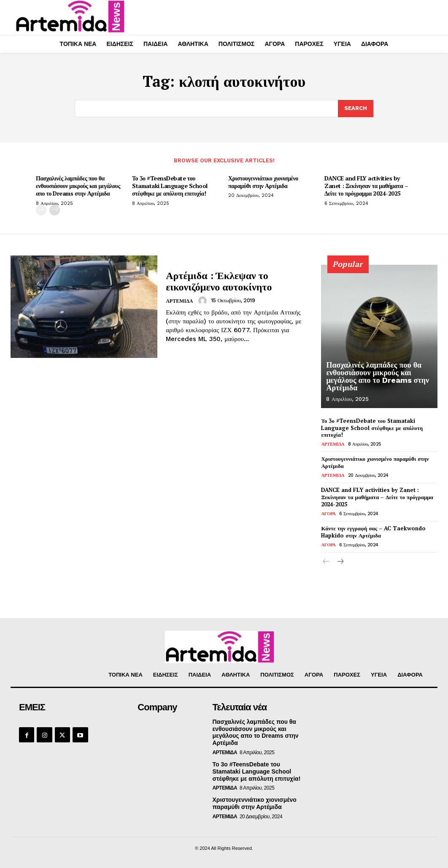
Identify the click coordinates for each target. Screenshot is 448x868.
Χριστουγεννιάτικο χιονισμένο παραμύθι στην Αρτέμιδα (263, 182)
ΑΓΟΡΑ (328, 514)
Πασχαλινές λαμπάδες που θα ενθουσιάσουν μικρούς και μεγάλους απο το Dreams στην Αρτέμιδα (78, 186)
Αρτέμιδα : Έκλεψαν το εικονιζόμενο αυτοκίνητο (219, 281)
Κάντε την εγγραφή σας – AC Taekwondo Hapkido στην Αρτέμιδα (373, 532)
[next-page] (55, 210)
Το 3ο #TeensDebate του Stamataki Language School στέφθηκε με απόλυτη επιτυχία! (170, 186)
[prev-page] (41, 210)
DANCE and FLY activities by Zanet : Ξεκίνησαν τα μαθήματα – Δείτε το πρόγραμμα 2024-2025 (366, 186)
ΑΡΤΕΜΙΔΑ (179, 301)
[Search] (356, 109)
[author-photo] (204, 301)
